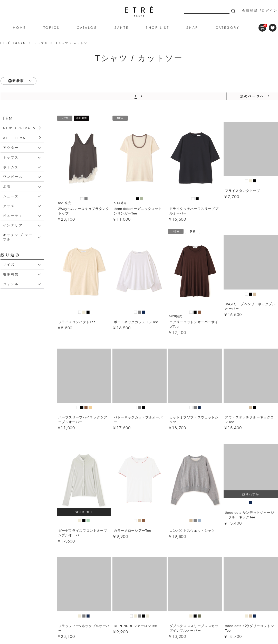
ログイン (270, 11)
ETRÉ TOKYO (14, 43)
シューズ (11, 196)
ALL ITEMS (15, 138)
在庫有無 (11, 274)
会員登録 (250, 11)
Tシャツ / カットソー (139, 11)
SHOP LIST (157, 27)
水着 (7, 186)
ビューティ (13, 215)
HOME (19, 27)
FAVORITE (273, 28)
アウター (11, 147)
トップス (11, 157)
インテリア (13, 225)
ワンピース (13, 176)
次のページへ (252, 96)
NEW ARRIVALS (20, 128)
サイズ (9, 264)
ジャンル (11, 284)
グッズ (9, 206)
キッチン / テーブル (18, 237)
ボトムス (11, 167)
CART (262, 26)
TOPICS (52, 27)
